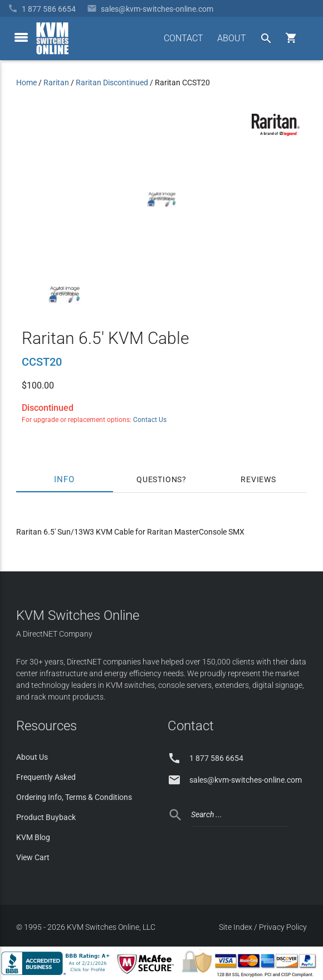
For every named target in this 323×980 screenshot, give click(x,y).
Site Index (236, 927)
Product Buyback (46, 817)
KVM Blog (33, 837)
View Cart (33, 857)
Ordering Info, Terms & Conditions (74, 797)
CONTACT (183, 38)
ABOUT (232, 38)
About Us (32, 757)
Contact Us (150, 420)
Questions (159, 479)
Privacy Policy (283, 927)
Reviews (258, 479)
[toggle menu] (21, 37)
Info (65, 479)
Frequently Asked (46, 777)
